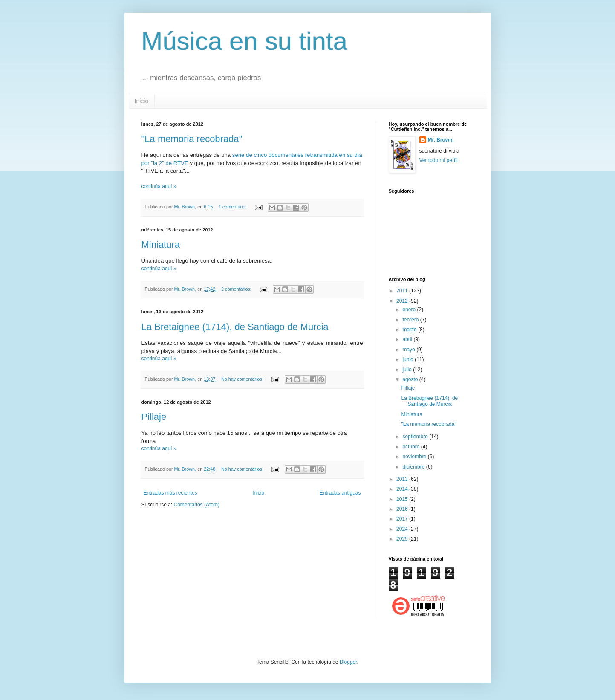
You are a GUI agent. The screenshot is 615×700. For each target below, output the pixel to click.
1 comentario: (233, 207)
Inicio (142, 101)
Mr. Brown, (441, 140)
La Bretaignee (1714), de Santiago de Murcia (235, 327)
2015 (403, 499)
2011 (403, 291)
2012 (403, 301)
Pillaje (154, 417)
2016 (403, 509)
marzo (410, 330)
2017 (403, 519)
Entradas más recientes (170, 493)
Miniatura (161, 244)
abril (408, 339)
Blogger (348, 662)
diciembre (414, 467)
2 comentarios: (237, 289)
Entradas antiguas (340, 493)
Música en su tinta (245, 41)
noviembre (415, 457)
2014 (403, 489)
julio (408, 370)
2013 (403, 479)
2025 (403, 539)
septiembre (416, 437)
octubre (411, 447)
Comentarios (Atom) (197, 505)
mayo (409, 350)
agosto (411, 379)
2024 (403, 529)
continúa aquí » (159, 186)
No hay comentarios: (243, 379)
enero (410, 310)
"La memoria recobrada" (192, 139)
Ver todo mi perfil (439, 160)
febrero (411, 320)
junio (409, 359)
